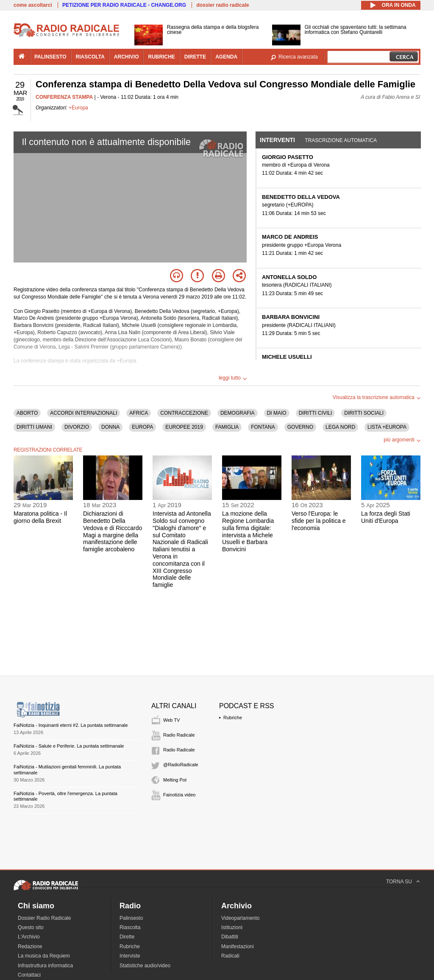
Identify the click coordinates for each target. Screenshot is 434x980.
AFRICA (139, 413)
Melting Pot (175, 780)
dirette (195, 57)
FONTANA (263, 427)
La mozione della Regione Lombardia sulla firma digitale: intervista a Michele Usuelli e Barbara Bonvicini (248, 531)
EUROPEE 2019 (184, 427)
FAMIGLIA (227, 427)
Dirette (127, 937)
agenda (226, 57)
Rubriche (233, 718)
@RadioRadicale (181, 765)
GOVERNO (300, 427)
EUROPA (142, 427)
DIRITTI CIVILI (316, 413)
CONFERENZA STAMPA (64, 97)
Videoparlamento (241, 918)
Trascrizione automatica (341, 140)
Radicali (230, 956)
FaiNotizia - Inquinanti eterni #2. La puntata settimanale (71, 725)
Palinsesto (131, 918)
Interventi (277, 140)
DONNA (110, 427)
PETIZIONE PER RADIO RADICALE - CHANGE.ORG (124, 5)
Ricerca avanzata (298, 57)
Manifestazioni (238, 946)
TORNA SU (399, 882)
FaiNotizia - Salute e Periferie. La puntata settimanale (69, 746)
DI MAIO (277, 413)
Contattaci (29, 975)
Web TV (171, 720)
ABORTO (27, 413)
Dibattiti (230, 937)
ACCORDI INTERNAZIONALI (83, 413)
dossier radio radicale (223, 5)
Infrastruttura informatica (45, 966)
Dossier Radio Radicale (44, 918)
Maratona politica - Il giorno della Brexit (40, 517)
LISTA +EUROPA (387, 427)
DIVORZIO (77, 427)
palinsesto (50, 57)
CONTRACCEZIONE (184, 413)
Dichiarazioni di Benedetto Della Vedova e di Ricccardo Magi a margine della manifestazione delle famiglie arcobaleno (113, 531)
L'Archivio (29, 937)
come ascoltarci (33, 5)
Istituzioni (232, 927)
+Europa (78, 108)
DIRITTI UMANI (34, 427)
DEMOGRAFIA (238, 413)
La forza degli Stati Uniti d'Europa (386, 517)
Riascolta (130, 927)
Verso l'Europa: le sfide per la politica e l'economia (319, 521)
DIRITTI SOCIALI (364, 413)
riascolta (90, 57)
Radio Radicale (179, 735)
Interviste (130, 956)
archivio (127, 57)
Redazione (30, 946)
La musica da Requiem (44, 956)
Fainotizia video (179, 795)
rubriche (161, 57)
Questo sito (31, 927)
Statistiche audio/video (145, 966)
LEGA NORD (340, 427)
